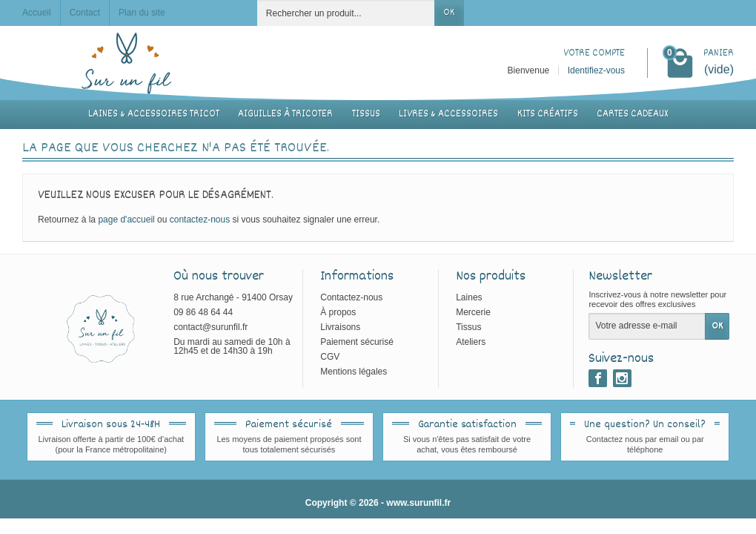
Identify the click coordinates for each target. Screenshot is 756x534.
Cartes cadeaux (632, 114)
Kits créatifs (548, 114)
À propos (338, 312)
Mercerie (473, 312)
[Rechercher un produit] (346, 13)
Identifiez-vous (596, 70)
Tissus (366, 114)
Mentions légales (354, 372)
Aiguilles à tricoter (285, 114)
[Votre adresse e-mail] (647, 326)
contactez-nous (200, 220)
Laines (469, 297)
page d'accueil (126, 220)
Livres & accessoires (448, 114)
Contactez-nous (351, 297)
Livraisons (340, 327)
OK (449, 13)
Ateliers (471, 342)
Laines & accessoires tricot (154, 114)
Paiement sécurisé (357, 342)
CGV (330, 357)
